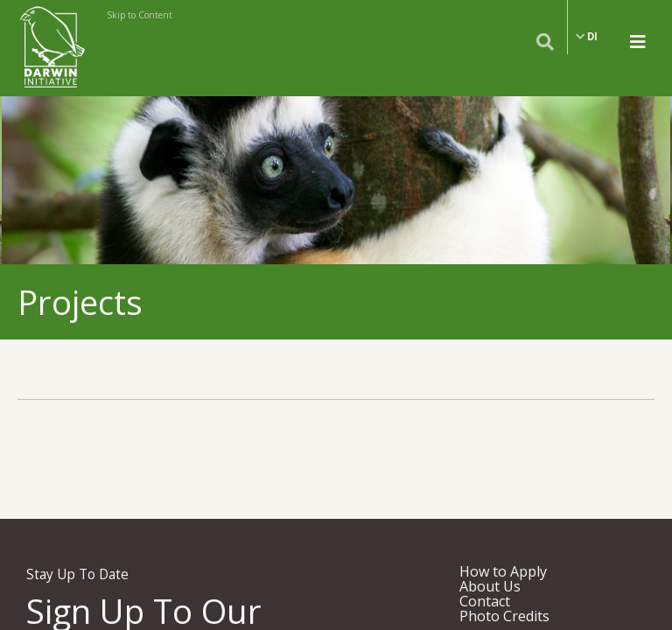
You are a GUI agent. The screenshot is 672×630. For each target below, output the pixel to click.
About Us (490, 586)
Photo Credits (504, 616)
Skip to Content (140, 15)
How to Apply (503, 571)
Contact (485, 601)
